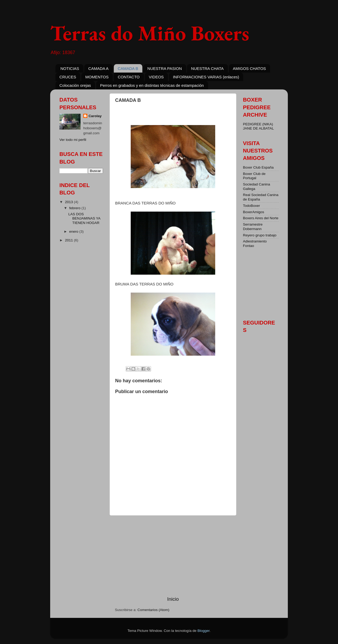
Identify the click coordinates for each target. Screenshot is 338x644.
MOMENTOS (97, 77)
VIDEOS (156, 77)
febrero (75, 208)
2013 (69, 202)
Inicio (173, 599)
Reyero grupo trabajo (260, 235)
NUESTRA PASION (165, 68)
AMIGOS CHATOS (249, 68)
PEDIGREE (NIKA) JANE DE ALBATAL (258, 126)
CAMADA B (128, 68)
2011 (69, 240)
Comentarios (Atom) (154, 610)
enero (74, 232)
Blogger (204, 631)
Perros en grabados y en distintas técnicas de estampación (152, 85)
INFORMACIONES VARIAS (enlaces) (206, 77)
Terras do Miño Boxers (150, 33)
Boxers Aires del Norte (261, 218)
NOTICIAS (70, 68)
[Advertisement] (173, 556)
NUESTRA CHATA (207, 68)
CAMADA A (98, 68)
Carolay (95, 116)
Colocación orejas (75, 85)
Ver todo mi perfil (73, 140)
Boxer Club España (258, 167)
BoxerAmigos (253, 212)
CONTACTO (129, 77)
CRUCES (68, 77)
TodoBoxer (252, 206)
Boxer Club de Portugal (254, 176)
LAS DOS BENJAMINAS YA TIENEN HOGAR (84, 218)
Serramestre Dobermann (253, 226)
